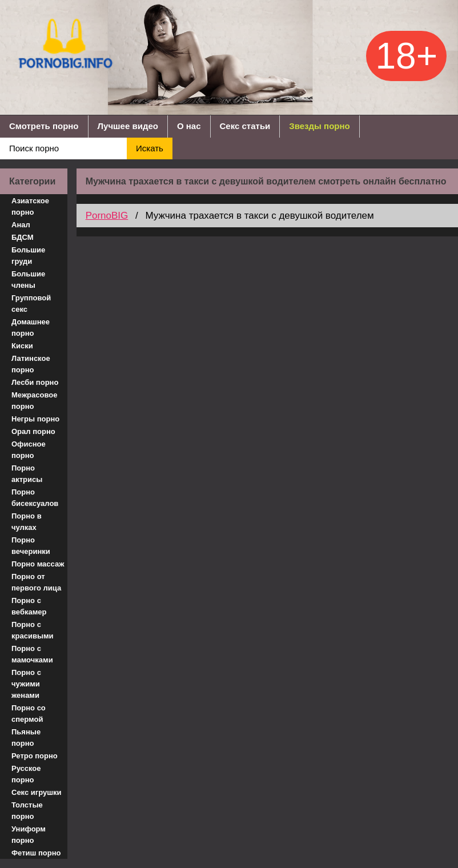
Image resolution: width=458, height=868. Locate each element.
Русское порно (26, 774)
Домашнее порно (31, 327)
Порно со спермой (29, 714)
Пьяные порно (26, 738)
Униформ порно (29, 835)
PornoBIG (107, 216)
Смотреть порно (44, 126)
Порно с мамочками (32, 654)
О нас (189, 126)
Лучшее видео (128, 126)
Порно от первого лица (36, 582)
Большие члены (28, 280)
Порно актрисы (27, 474)
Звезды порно (319, 126)
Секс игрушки (37, 792)
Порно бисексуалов (35, 498)
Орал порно (33, 431)
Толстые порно (27, 811)
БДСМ (23, 237)
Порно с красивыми (33, 630)
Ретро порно (35, 756)
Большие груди (28, 256)
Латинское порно (31, 364)
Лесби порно (35, 382)
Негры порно (35, 419)
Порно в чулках (27, 522)
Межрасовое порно (34, 401)
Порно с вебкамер (29, 606)
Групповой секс (31, 304)
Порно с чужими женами (26, 684)
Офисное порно (29, 450)
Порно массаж (38, 564)
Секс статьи (245, 126)
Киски (22, 346)
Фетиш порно (36, 853)
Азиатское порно (30, 206)
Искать (150, 148)
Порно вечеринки (31, 546)
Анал (21, 225)
